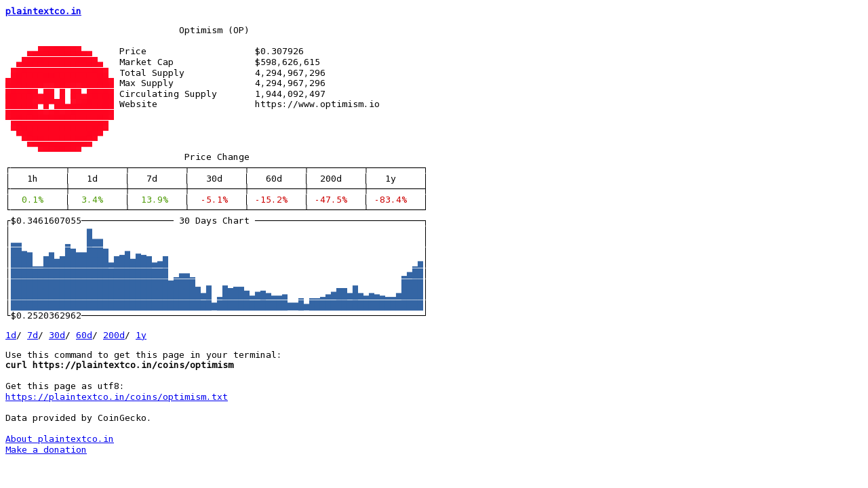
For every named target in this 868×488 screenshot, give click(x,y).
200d (114, 335)
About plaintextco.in (60, 439)
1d (11, 335)
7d (33, 335)
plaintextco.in (43, 11)
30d (57, 335)
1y (141, 335)
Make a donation (46, 450)
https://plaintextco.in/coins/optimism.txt (117, 397)
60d (84, 335)
